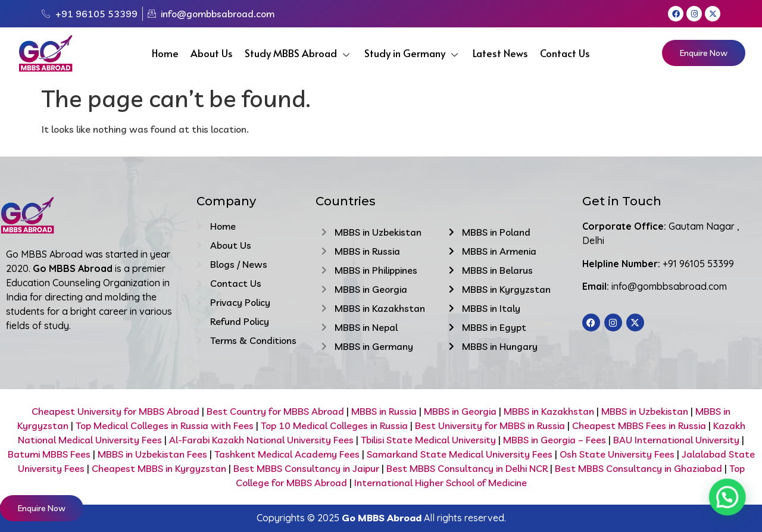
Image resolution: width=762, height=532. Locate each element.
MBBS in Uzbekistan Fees (152, 454)
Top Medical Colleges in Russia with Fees (165, 425)
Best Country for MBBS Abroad (275, 411)
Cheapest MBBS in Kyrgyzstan (159, 468)
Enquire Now (704, 53)
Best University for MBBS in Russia (489, 425)
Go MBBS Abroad (382, 518)
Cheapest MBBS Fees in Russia (639, 425)
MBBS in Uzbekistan (645, 411)
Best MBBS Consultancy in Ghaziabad (638, 468)
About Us (212, 53)
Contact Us (565, 53)
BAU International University (676, 440)
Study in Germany (413, 53)
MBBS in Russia (384, 411)
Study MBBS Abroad (299, 53)
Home (165, 53)
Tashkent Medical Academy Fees (287, 454)
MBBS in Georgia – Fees (555, 440)
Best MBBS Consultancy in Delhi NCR (467, 468)
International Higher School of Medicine (441, 483)
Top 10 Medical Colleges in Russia (334, 425)
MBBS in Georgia (460, 411)
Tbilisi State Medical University (427, 440)
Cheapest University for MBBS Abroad (115, 411)
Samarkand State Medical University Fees (460, 454)
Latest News (500, 53)
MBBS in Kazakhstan (549, 411)
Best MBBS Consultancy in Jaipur (306, 468)
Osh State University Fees (617, 454)
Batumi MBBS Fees (49, 454)
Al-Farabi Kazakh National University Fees (261, 440)
